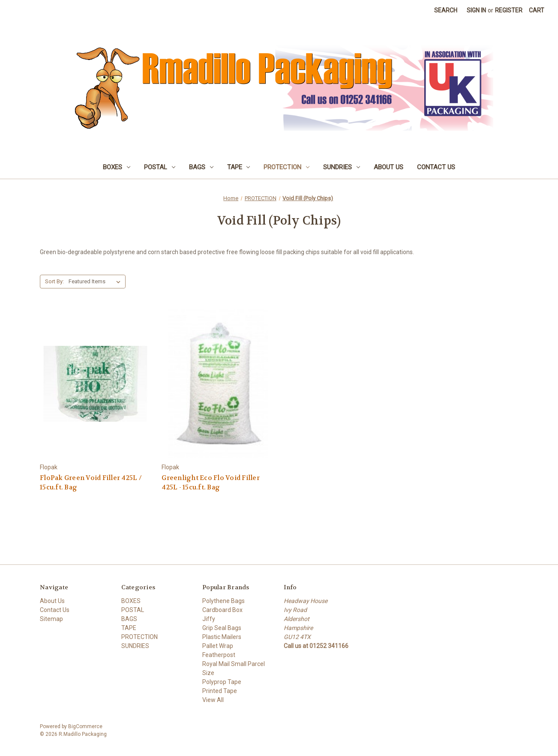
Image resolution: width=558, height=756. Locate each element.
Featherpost (219, 655)
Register (509, 10)
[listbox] (96, 282)
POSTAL (160, 167)
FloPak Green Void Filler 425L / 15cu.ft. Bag (91, 483)
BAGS (201, 167)
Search (446, 10)
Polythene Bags (223, 601)
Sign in (476, 10)
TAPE (239, 167)
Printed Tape (220, 691)
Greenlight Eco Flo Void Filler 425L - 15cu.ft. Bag (211, 483)
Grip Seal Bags (222, 628)
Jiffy (209, 619)
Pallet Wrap (218, 646)
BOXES (117, 167)
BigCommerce (85, 726)
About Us (388, 167)
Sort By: (54, 281)
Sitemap (51, 619)
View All (213, 700)
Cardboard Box (222, 610)
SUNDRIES (342, 167)
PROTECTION (286, 167)
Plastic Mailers (222, 637)
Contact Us (436, 167)
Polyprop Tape (222, 682)
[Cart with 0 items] (537, 10)
